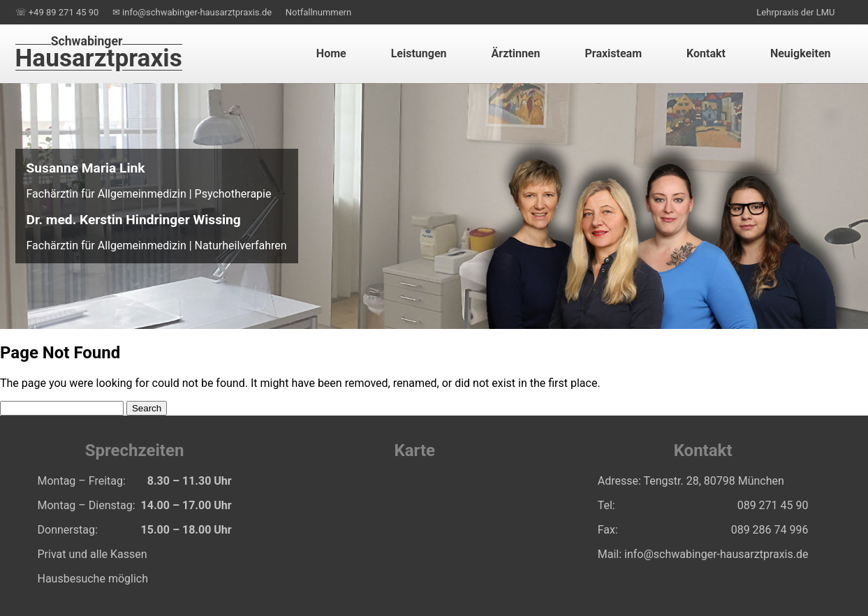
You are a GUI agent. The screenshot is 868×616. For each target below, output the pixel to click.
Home (331, 53)
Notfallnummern (318, 12)
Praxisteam (613, 53)
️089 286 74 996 (770, 530)
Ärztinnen (516, 53)
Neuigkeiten (801, 53)
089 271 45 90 (773, 505)
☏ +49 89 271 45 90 (57, 12)
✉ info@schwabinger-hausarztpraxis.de (192, 12)
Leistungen (419, 53)
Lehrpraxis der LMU (795, 12)
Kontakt (706, 53)
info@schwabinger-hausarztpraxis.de (716, 554)
